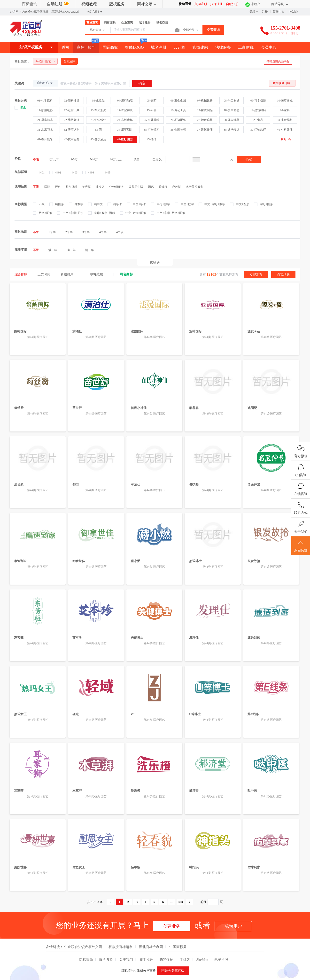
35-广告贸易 (152, 130)
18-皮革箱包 (232, 110)
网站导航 (280, 4)
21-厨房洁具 (45, 120)
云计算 (179, 47)
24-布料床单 (125, 120)
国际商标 (110, 47)
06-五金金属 (178, 101)
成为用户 (233, 917)
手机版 (185, 950)
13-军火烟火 (98, 110)
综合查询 (98, 30)
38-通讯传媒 (232, 130)
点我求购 (283, 274)
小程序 (256, 4)
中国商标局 (178, 938)
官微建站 (200, 47)
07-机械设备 (205, 101)
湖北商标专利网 (151, 938)
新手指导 (146, 950)
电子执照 (221, 950)
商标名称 (45, 83)
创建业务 (172, 917)
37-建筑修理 (205, 130)
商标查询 (30, 4)
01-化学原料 (45, 101)
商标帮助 (86, 950)
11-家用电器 (45, 110)
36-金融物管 (178, 130)
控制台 (294, 12)
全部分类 (191, 30)
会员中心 (269, 47)
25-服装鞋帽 (152, 120)
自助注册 (58, 4)
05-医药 (152, 101)
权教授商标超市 (121, 938)
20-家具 (285, 110)
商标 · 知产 (86, 47)
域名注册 (145, 23)
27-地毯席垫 (205, 120)
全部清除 (69, 61)
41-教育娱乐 (45, 139)
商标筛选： (22, 61)
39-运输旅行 (258, 130)
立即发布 (256, 274)
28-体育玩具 (232, 120)
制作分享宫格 (173, 971)
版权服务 (117, 4)
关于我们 (126, 950)
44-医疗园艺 (125, 139)
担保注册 (217, 4)
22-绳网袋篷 (72, 120)
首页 (66, 47)
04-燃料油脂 (125, 101)
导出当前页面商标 (278, 61)
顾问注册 (201, 4)
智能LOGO (134, 47)
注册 (265, 12)
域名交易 (162, 23)
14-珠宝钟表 (125, 110)
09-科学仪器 (258, 101)
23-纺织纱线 (98, 120)
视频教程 (89, 4)
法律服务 (223, 47)
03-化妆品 (98, 101)
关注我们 (95, 12)
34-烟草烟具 (125, 130)
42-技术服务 (72, 139)
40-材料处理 (285, 130)
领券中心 (279, 12)
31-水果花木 (45, 130)
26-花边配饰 (178, 120)
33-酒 (98, 130)
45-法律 (152, 139)
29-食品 (258, 120)
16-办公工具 (178, 110)
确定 (249, 159)
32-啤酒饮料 (72, 130)
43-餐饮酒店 (98, 139)
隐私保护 (167, 950)
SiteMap (202, 950)
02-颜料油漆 (72, 101)
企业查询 (127, 23)
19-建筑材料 (258, 110)
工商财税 (246, 47)
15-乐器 (152, 110)
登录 (252, 12)
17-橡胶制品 (205, 110)
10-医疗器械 (285, 101)
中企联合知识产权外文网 (83, 938)
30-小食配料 (285, 120)
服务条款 (106, 950)
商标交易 (147, 4)
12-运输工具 (72, 110)
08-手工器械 (232, 101)
